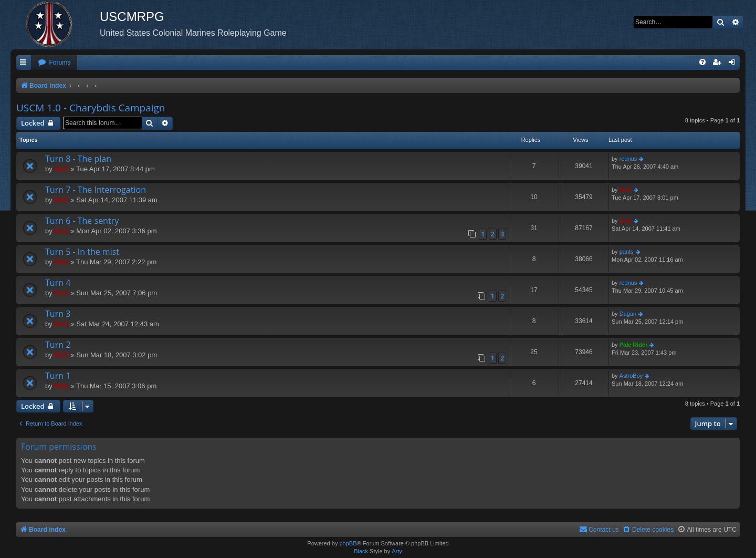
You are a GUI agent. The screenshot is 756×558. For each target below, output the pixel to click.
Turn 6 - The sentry (82, 221)
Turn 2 (58, 345)
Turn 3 (58, 314)
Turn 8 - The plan (78, 159)
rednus (628, 159)
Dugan (628, 314)
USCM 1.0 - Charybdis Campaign (91, 108)
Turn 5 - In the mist (82, 252)
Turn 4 (58, 283)
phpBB (348, 543)
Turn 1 (58, 376)
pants (627, 252)
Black (361, 551)
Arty (397, 551)
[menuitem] (54, 63)
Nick (61, 169)
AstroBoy (631, 376)
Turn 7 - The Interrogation (96, 190)
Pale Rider (634, 345)
